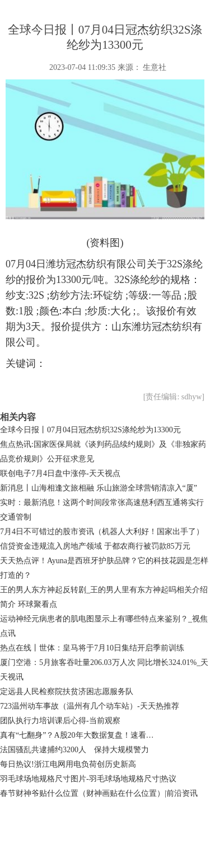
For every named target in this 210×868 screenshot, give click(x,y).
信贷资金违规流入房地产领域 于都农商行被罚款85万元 (95, 546)
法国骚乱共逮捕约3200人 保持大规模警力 (74, 750)
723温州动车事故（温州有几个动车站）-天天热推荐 (90, 706)
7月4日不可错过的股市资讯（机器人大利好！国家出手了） (102, 532)
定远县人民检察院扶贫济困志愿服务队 (67, 692)
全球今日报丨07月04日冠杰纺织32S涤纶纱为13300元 (90, 430)
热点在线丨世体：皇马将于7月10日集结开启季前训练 (92, 648)
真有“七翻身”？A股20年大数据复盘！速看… (77, 735)
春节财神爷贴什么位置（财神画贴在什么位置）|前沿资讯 (99, 793)
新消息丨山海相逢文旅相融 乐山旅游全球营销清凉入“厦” (99, 488)
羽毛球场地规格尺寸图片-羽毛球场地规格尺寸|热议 (88, 779)
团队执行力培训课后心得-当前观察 (60, 721)
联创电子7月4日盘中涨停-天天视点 (60, 473)
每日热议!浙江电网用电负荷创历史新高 (68, 764)
